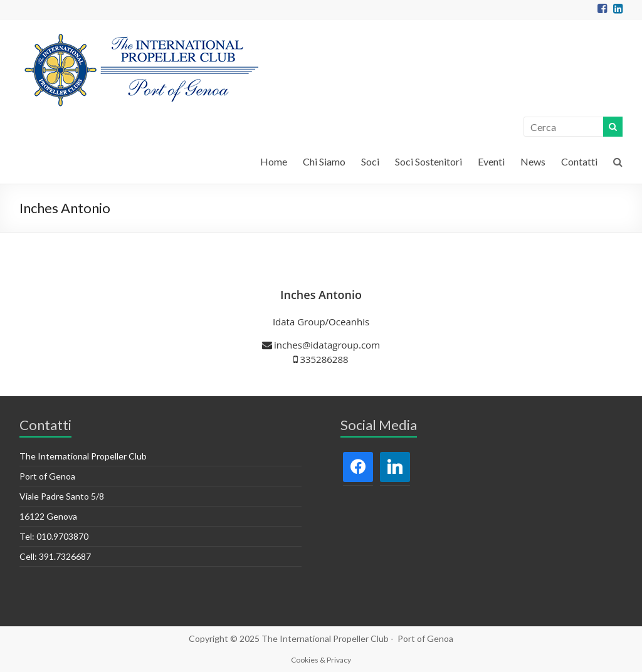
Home (274, 161)
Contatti (579, 161)
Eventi (491, 161)
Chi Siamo (324, 161)
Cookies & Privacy (321, 660)
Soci (370, 161)
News (533, 161)
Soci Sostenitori (429, 161)
